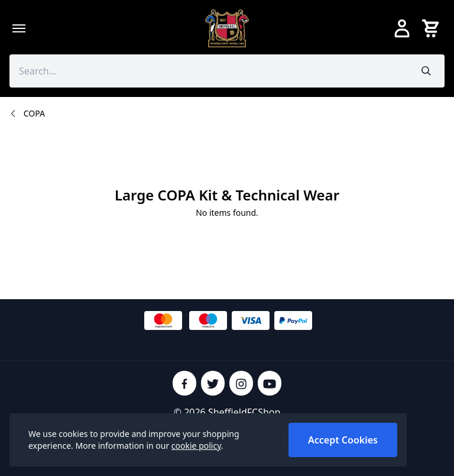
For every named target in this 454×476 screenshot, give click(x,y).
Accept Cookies (343, 440)
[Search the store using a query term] (209, 71)
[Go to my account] (402, 28)
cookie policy (196, 446)
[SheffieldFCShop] (227, 28)
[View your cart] (433, 28)
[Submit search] (427, 71)
